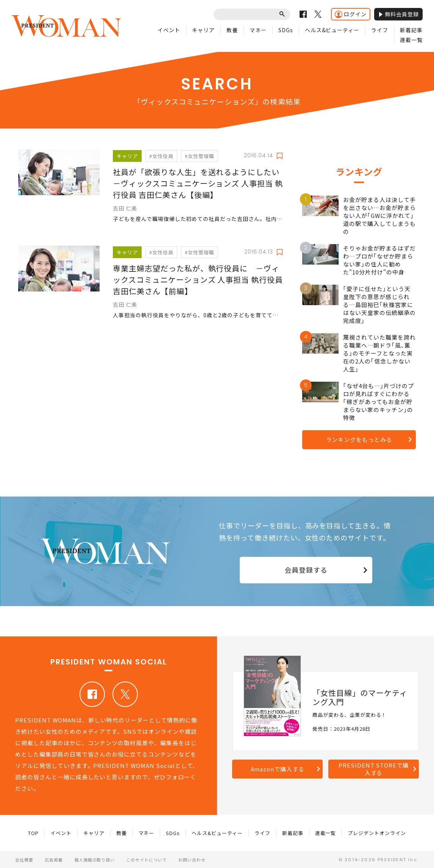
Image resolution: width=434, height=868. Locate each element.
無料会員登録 (398, 14)
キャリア (203, 30)
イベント (169, 30)
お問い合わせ (192, 860)
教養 (232, 30)
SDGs (286, 30)
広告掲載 (54, 860)
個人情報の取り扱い (95, 860)
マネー (258, 30)
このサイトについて (147, 860)
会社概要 (24, 860)
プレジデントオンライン (377, 833)
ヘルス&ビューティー (332, 30)
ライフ (380, 30)
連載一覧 (411, 40)
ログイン (351, 14)
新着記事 (411, 30)
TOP (33, 833)
